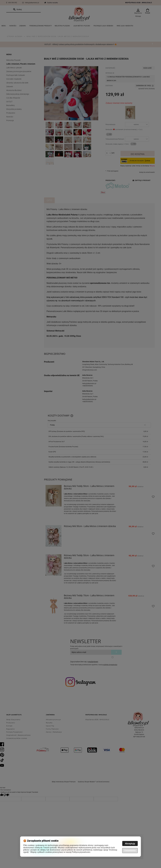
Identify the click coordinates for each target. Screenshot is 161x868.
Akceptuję (130, 844)
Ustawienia (130, 850)
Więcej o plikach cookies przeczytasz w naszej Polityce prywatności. (61, 852)
